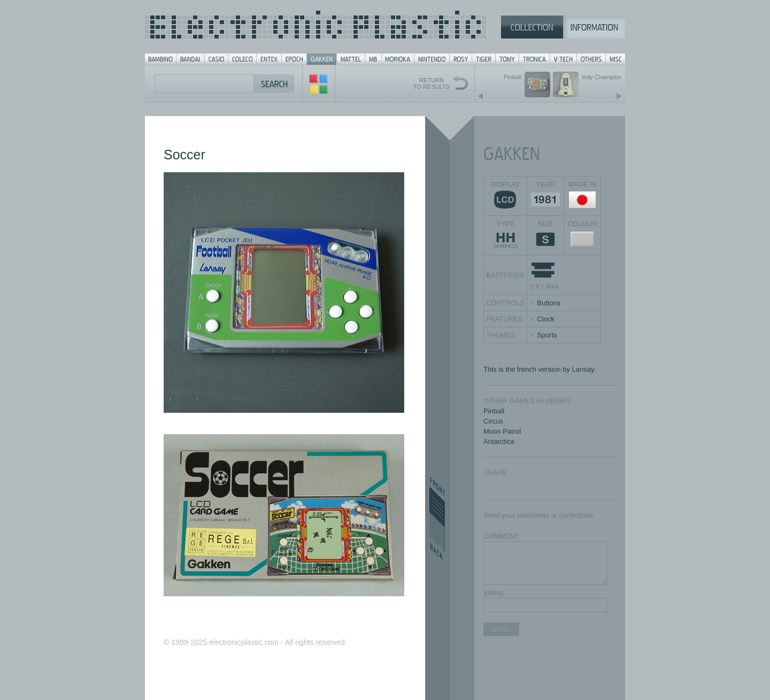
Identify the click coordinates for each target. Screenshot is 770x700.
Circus (493, 421)
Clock (546, 319)
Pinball (494, 411)
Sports (547, 335)
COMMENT (501, 536)
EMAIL (494, 593)
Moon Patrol (502, 431)
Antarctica (499, 441)
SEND (501, 629)
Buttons (549, 303)
